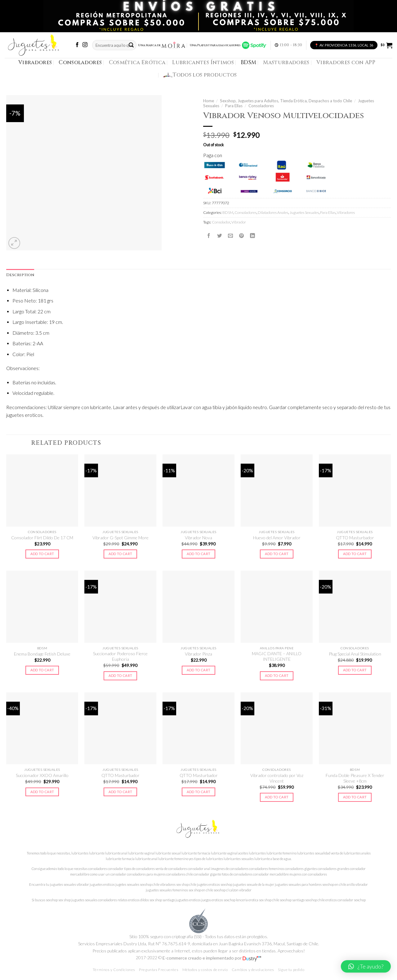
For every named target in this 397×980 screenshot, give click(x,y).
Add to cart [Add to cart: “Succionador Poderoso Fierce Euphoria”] (120, 675)
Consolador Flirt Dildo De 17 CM (42, 538)
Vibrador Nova (198, 538)
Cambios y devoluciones (253, 970)
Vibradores (35, 62)
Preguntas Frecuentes (159, 970)
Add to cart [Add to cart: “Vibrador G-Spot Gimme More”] (120, 554)
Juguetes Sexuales (304, 212)
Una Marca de (162, 45)
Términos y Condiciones (114, 970)
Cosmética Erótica (137, 62)
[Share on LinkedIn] (252, 236)
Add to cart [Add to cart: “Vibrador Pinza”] (199, 670)
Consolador (221, 222)
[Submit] (131, 45)
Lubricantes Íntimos (203, 62)
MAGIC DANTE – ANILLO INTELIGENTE (277, 656)
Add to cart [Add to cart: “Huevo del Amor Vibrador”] (277, 554)
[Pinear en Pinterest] (242, 236)
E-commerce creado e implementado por (212, 958)
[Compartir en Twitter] (220, 236)
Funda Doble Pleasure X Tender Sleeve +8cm (355, 778)
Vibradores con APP (346, 62)
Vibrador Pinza (198, 654)
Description (20, 275)
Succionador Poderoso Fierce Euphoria (120, 656)
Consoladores (80, 62)
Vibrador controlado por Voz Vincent (277, 778)
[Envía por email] (230, 236)
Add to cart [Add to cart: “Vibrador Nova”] (199, 554)
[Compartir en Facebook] (209, 236)
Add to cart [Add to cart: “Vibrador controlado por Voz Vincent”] (277, 797)
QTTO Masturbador (355, 538)
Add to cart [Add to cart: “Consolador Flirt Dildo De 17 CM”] (42, 554)
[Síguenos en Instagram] (85, 45)
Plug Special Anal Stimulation (355, 654)
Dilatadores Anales (273, 212)
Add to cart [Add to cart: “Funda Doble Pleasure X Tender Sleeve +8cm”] (355, 797)
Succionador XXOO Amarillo (42, 775)
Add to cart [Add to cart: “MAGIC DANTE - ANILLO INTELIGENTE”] (277, 675)
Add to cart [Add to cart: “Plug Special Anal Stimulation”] (355, 670)
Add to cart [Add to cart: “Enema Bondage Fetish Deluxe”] (42, 670)
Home (209, 101)
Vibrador (239, 222)
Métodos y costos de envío (205, 970)
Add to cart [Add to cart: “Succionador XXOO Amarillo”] (42, 792)
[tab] (20, 275)
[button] (366, 966)
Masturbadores (286, 62)
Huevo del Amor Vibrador (277, 538)
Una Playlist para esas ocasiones (228, 45)
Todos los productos (200, 75)
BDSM (248, 62)
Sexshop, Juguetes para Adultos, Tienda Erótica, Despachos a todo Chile (286, 101)
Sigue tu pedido (291, 970)
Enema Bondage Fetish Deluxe (42, 654)
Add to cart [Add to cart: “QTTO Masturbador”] (355, 554)
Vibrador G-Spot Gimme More (120, 538)
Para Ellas (234, 106)
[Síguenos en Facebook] (77, 45)
